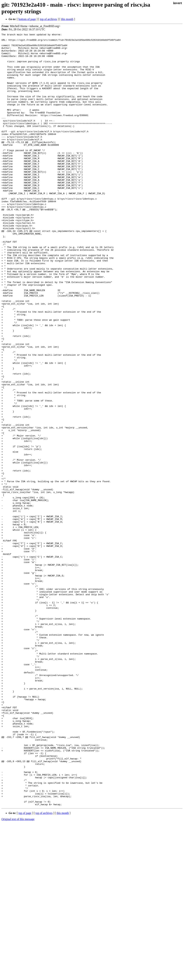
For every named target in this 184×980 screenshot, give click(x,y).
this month (67, 19)
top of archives (48, 19)
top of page (25, 968)
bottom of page (27, 19)
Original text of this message (18, 974)
